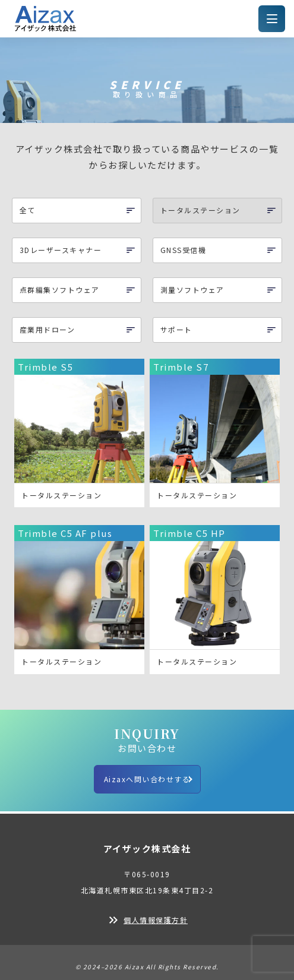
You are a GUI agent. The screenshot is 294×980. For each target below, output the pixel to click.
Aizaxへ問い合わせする (148, 779)
